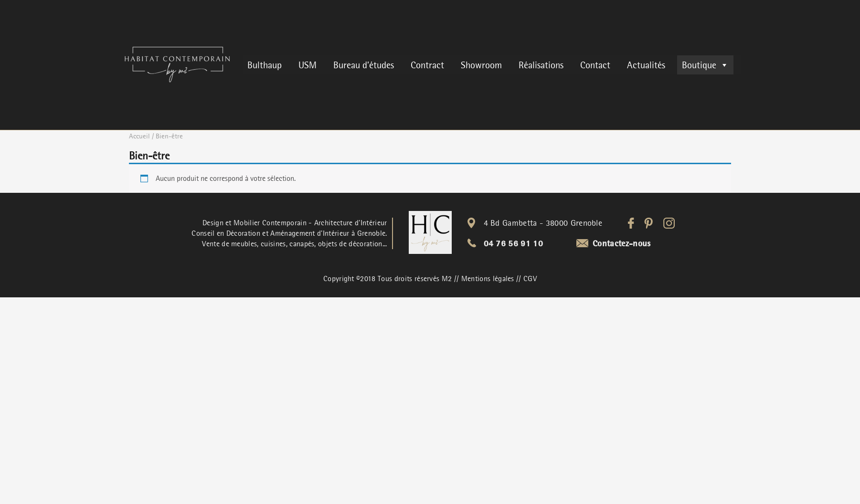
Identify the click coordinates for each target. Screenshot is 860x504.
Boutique (705, 65)
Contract (427, 65)
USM (308, 65)
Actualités (646, 65)
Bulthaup (265, 65)
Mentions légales (488, 279)
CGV (530, 279)
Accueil (139, 136)
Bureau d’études (364, 65)
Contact (595, 65)
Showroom (481, 65)
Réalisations (541, 65)
